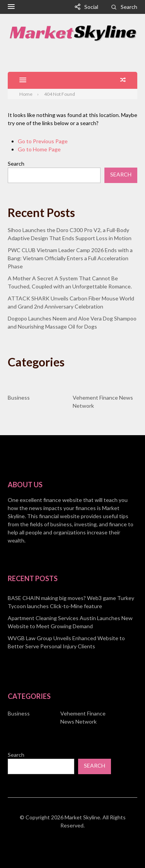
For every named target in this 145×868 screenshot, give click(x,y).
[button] (11, 7)
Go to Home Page (39, 149)
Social (91, 7)
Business (19, 398)
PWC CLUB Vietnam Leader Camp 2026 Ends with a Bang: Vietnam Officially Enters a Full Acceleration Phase (70, 258)
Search (129, 7)
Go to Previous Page (43, 141)
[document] (72, 622)
